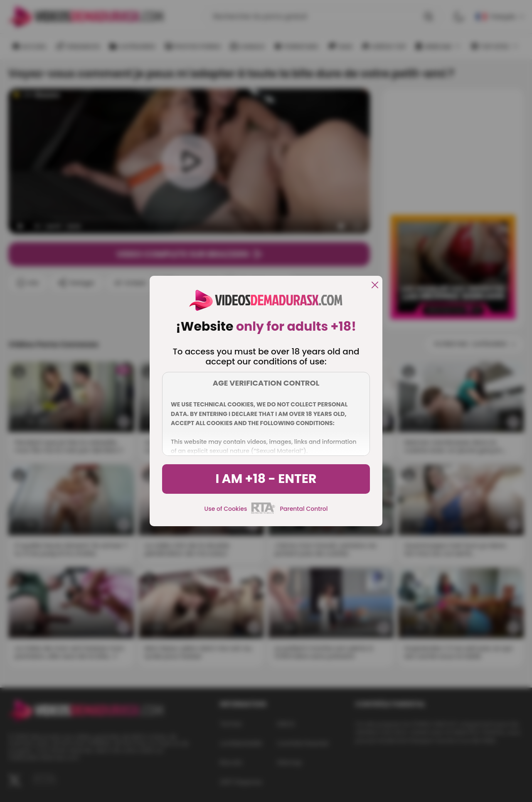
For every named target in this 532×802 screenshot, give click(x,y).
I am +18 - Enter (266, 479)
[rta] (263, 512)
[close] (375, 286)
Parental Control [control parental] (304, 509)
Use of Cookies (226, 509)
